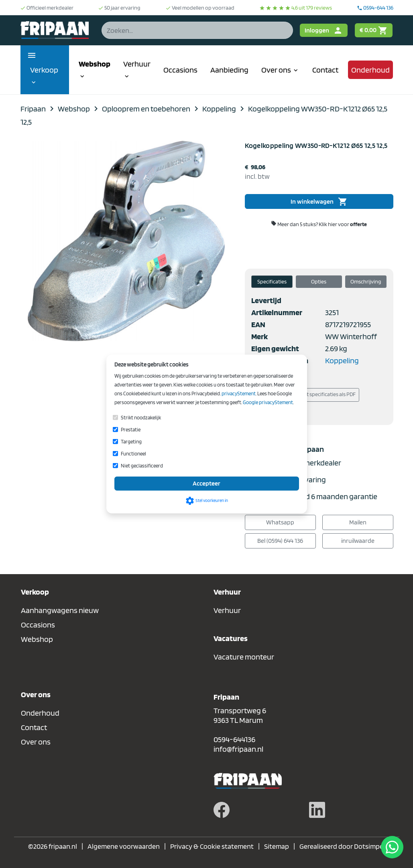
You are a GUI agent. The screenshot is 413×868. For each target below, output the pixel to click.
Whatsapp (280, 522)
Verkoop (44, 76)
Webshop (95, 70)
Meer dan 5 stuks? (319, 224)
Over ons (280, 70)
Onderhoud (370, 70)
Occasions (180, 70)
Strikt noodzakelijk (141, 417)
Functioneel (133, 453)
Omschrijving (366, 281)
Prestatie (131, 429)
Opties (319, 281)
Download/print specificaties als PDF (308, 395)
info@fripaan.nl (238, 749)
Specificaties (272, 281)
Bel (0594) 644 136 (280, 541)
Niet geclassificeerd (142, 465)
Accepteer (206, 483)
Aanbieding (229, 70)
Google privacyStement (268, 402)
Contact (325, 70)
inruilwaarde (358, 541)
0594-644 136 (375, 8)
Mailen (358, 522)
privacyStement (239, 393)
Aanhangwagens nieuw (60, 610)
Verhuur (137, 70)
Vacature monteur (244, 657)
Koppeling (342, 360)
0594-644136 (234, 739)
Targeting (131, 441)
